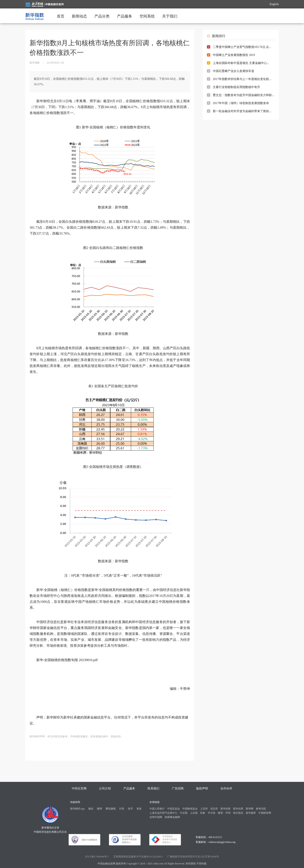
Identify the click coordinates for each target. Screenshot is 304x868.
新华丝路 (225, 809)
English (274, 4)
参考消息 (261, 809)
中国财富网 (265, 813)
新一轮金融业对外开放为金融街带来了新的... (242, 111)
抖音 (122, 809)
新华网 (250, 809)
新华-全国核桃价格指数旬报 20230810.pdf (67, 660)
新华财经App (77, 809)
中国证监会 (174, 809)
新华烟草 (251, 813)
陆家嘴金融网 (172, 817)
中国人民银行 (157, 809)
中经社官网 (79, 789)
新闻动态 (79, 16)
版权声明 (202, 789)
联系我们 (153, 789)
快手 (130, 809)
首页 (61, 16)
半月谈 (212, 813)
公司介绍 (105, 789)
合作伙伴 (226, 789)
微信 (91, 809)
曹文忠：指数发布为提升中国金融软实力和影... (244, 95)
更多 (139, 809)
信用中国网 (156, 817)
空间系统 (147, 16)
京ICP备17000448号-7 (97, 857)
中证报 (184, 813)
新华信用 (238, 809)
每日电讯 (238, 813)
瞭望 (220, 813)
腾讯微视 (111, 809)
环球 (228, 813)
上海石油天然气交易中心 (163, 813)
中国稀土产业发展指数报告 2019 (234, 55)
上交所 (204, 809)
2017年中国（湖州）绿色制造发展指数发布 (241, 103)
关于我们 (170, 16)
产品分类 (102, 16)
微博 (99, 809)
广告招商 (178, 789)
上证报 (194, 813)
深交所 (214, 809)
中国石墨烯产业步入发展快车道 (233, 71)
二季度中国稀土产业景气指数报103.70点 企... (242, 47)
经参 (203, 813)
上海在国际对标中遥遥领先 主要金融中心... (241, 63)
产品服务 (125, 16)
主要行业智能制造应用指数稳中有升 (236, 87)
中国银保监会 (190, 809)
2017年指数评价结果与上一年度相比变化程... (242, 79)
